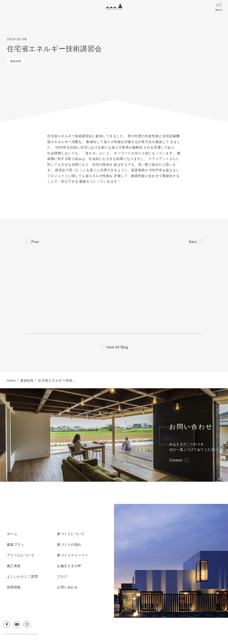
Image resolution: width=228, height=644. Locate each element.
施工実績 (14, 567)
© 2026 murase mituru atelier (21, 635)
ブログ (62, 577)
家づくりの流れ (69, 545)
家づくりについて (71, 535)
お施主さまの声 (69, 567)
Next (193, 242)
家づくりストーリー (73, 556)
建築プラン (16, 545)
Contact (176, 461)
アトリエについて (21, 556)
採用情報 (14, 588)
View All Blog (117, 348)
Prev (35, 242)
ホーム (12, 535)
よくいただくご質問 (22, 577)
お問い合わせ (67, 588)
